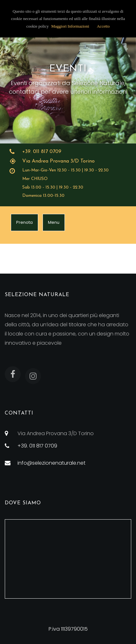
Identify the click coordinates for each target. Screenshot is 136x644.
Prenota (24, 222)
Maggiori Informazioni (70, 26)
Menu (54, 222)
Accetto (103, 26)
